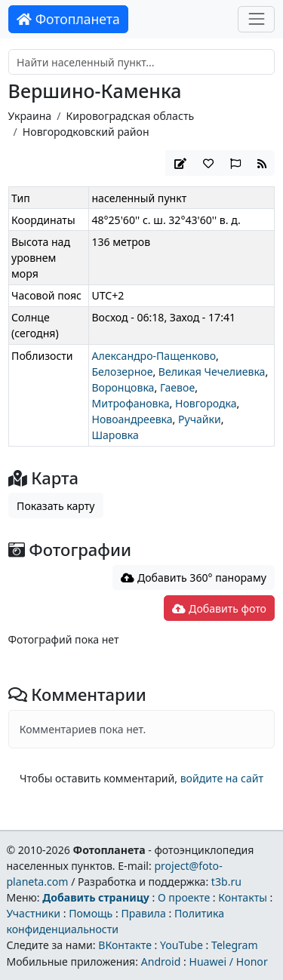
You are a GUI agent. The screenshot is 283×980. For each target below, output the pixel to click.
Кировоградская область (130, 116)
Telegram (235, 945)
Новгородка (206, 403)
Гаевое (177, 387)
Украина (30, 116)
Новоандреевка (132, 419)
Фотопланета (68, 19)
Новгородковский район (86, 132)
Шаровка (115, 435)
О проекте (184, 897)
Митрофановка (130, 403)
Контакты (243, 897)
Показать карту (55, 506)
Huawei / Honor (228, 962)
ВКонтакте (125, 945)
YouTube (181, 945)
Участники (33, 913)
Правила (143, 913)
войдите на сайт (222, 778)
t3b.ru (226, 882)
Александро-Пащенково (154, 356)
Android (161, 962)
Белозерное (122, 372)
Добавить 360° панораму (194, 578)
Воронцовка (123, 387)
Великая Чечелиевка (212, 372)
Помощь (91, 913)
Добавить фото (219, 608)
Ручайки (200, 419)
